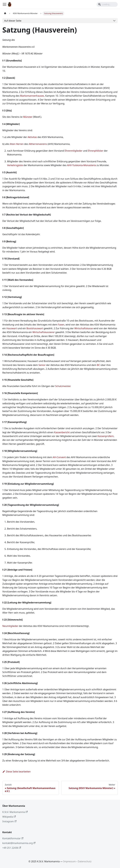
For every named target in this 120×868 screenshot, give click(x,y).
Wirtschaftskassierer (43, 332)
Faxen (61, 325)
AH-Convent (59, 457)
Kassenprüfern (106, 436)
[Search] (107, 4)
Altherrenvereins (38, 144)
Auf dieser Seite (13, 21)
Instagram (9, 821)
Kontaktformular (13, 838)
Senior (42, 365)
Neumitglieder (10, 626)
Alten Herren (17, 144)
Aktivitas (32, 137)
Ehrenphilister (96, 151)
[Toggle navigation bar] (5, 4)
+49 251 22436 (12, 848)
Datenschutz (85, 861)
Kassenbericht (62, 432)
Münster (28, 117)
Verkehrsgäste (15, 165)
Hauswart (12, 328)
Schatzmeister (63, 386)
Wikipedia (9, 817)
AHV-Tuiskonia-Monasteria (82, 165)
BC (98, 365)
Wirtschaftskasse (84, 328)
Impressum (70, 861)
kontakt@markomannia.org (19, 843)
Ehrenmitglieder (73, 151)
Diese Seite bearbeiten (17, 772)
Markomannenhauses (32, 96)
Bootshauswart (35, 328)
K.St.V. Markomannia (15, 812)
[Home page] (5, 13)
